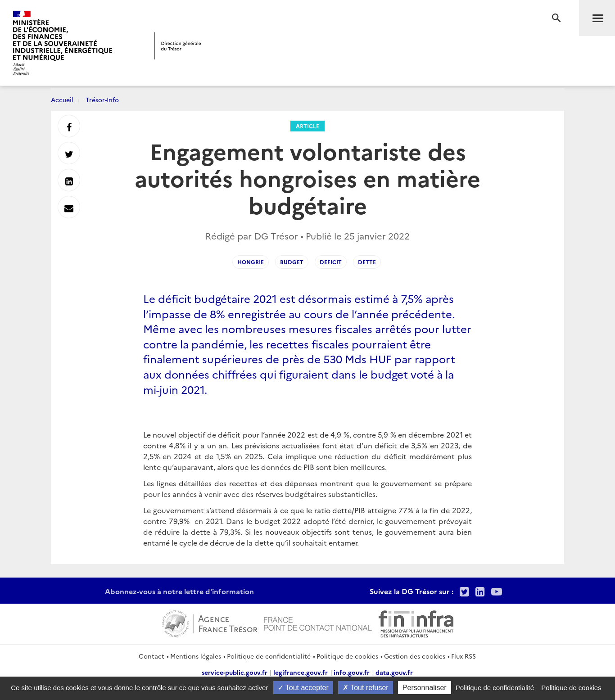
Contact (151, 656)
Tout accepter (303, 688)
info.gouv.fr (352, 672)
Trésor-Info (102, 99)
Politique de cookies (347, 656)
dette (367, 262)
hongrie (251, 262)
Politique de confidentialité (269, 656)
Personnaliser (425, 688)
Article (307, 126)
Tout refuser (366, 688)
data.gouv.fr (394, 672)
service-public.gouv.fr (235, 672)
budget (292, 262)
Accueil (62, 99)
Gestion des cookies (415, 656)
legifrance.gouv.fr (301, 672)
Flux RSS (464, 656)
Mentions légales (196, 656)
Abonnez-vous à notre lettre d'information (179, 591)
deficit (331, 262)
